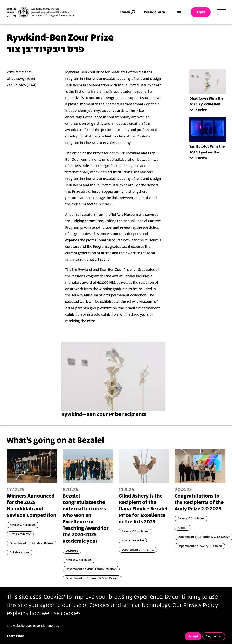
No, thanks (214, 636)
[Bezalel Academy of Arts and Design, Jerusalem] (41, 12)
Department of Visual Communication (91, 569)
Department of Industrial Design (31, 543)
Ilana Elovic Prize (133, 541)
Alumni (183, 528)
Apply (201, 12)
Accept (193, 636)
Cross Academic (20, 534)
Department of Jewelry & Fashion (200, 546)
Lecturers (72, 551)
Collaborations (20, 553)
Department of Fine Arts (138, 550)
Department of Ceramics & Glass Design (92, 578)
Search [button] (128, 12)
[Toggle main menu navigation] (221, 12)
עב (179, 12)
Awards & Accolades (23, 525)
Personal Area (154, 12)
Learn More (15, 636)
